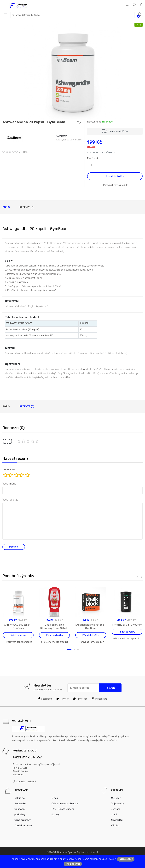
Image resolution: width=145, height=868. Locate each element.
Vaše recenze (10, 500)
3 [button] (78, 649)
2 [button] (74, 649)
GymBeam (62, 136)
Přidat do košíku (115, 176)
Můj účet (116, 798)
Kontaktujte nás (23, 825)
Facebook (45, 699)
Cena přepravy (23, 820)
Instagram (99, 699)
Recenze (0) (27, 207)
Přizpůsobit (126, 859)
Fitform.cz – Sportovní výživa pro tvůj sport (77, 852)
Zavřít (112, 859)
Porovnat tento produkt (116, 185)
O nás (55, 798)
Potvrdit (110, 688)
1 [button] (69, 649)
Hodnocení (9, 469)
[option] (72, 71)
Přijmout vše (73, 864)
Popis (6, 207)
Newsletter (117, 820)
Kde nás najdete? (24, 781)
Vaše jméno (9, 484)
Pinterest (80, 699)
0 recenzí (23, 152)
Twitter (62, 699)
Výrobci (115, 825)
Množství (93, 158)
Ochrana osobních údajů (65, 804)
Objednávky (117, 804)
